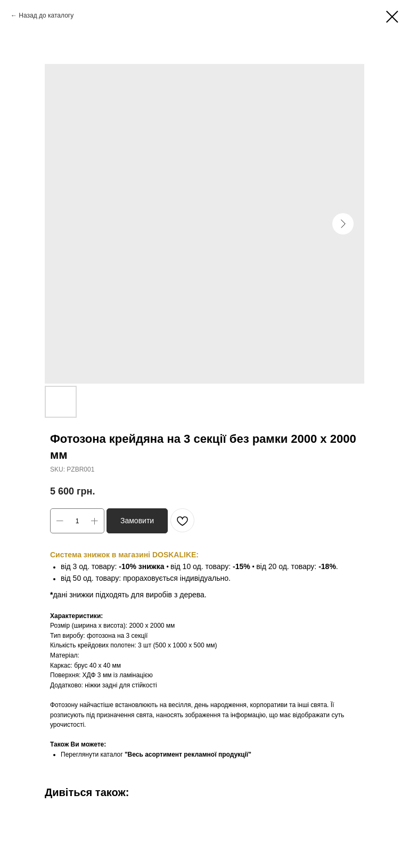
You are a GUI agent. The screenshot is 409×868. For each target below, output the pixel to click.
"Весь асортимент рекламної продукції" (188, 755)
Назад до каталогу (46, 15)
